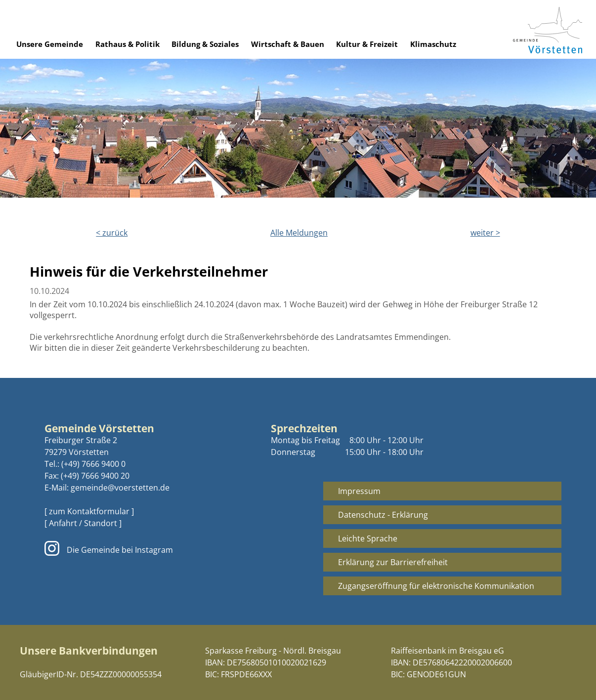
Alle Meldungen (299, 233)
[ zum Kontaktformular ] (89, 511)
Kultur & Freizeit (367, 44)
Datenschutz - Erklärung (383, 515)
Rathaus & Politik (128, 44)
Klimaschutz (433, 44)
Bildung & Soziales (205, 44)
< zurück (112, 233)
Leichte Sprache (368, 538)
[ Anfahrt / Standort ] (83, 523)
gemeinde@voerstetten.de (120, 488)
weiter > (485, 233)
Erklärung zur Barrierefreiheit (393, 562)
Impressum (359, 491)
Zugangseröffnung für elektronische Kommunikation (436, 586)
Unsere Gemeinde (50, 44)
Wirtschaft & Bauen (288, 44)
